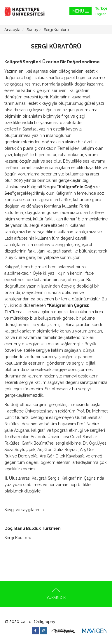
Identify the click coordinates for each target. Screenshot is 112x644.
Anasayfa (12, 30)
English (101, 14)
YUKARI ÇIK (56, 594)
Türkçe (101, 8)
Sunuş (32, 30)
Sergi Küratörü (56, 30)
